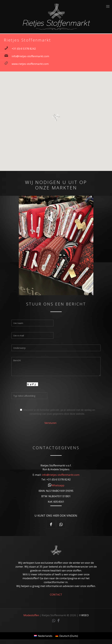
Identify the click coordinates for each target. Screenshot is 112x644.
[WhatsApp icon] (54, 621)
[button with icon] (51, 524)
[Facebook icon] (58, 621)
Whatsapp (58, 485)
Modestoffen (31, 615)
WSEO (85, 615)
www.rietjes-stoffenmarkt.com (30, 64)
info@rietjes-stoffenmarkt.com (30, 56)
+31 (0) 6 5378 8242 (24, 49)
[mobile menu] (108, 6)
